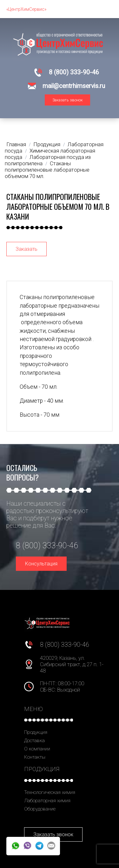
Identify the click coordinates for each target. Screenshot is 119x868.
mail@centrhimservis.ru (74, 86)
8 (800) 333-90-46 (74, 72)
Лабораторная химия (47, 801)
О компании (37, 749)
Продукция (36, 732)
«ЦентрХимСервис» (26, 9)
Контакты (35, 757)
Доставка (34, 741)
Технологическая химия (50, 792)
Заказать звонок (68, 100)
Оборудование (40, 809)
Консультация (41, 564)
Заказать (26, 249)
